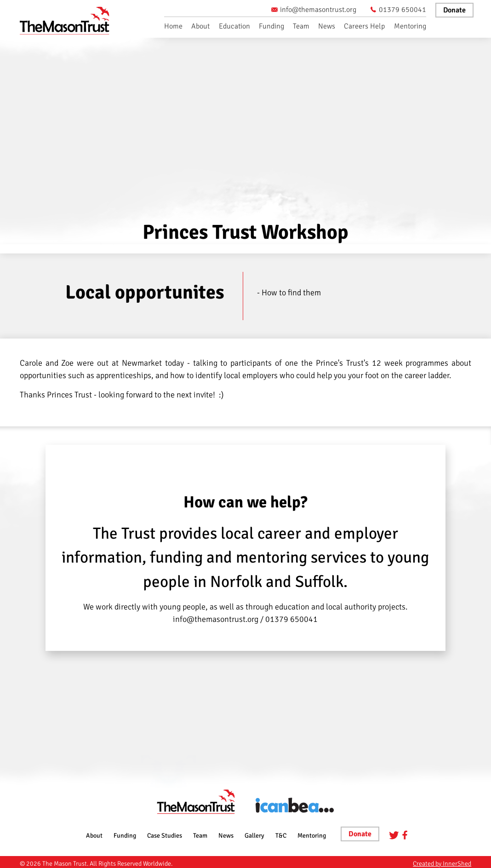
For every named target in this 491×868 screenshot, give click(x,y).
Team (301, 26)
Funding (271, 26)
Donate (454, 10)
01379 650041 (398, 10)
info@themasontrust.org (314, 10)
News (327, 26)
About (200, 26)
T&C (281, 836)
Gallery (254, 836)
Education (234, 26)
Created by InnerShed (442, 864)
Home (173, 26)
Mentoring (410, 26)
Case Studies (165, 836)
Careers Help (364, 26)
